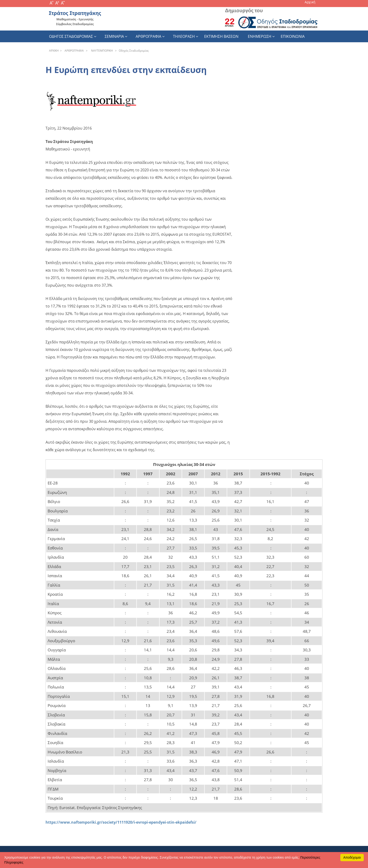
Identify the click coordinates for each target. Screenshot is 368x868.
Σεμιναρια (114, 36)
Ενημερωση (260, 36)
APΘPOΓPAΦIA (73, 51)
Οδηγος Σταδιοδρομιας (71, 36)
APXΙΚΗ (54, 51)
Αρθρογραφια (148, 36)
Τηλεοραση (184, 36)
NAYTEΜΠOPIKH (101, 51)
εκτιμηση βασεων (221, 36)
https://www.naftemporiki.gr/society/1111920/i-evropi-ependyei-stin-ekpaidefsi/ (121, 822)
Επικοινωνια (293, 36)
